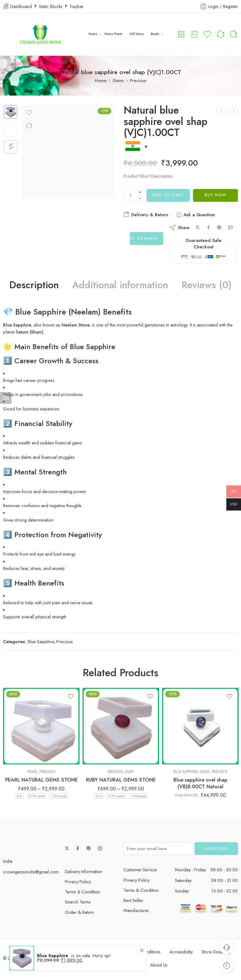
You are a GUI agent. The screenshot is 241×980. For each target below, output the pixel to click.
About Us (159, 965)
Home (101, 80)
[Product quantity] (130, 195)
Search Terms (78, 902)
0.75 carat (37, 796)
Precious (138, 80)
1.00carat (59, 796)
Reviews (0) (207, 285)
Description (34, 285)
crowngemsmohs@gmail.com (31, 872)
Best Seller (133, 900)
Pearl (32, 772)
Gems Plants (113, 34)
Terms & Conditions (142, 952)
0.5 (19, 796)
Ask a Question (195, 215)
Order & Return (79, 912)
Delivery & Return (146, 215)
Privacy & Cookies (97, 952)
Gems (93, 34)
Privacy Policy (78, 882)
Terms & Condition (82, 892)
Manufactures (136, 910)
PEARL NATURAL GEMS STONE (41, 780)
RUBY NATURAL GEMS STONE (121, 780)
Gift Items (136, 34)
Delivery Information (83, 871)
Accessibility (181, 952)
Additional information (120, 285)
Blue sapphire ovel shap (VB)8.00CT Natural (200, 783)
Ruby (130, 772)
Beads (154, 34)
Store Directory (216, 952)
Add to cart (168, 195)
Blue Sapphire (41, 641)
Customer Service (140, 870)
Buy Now (215, 195)
